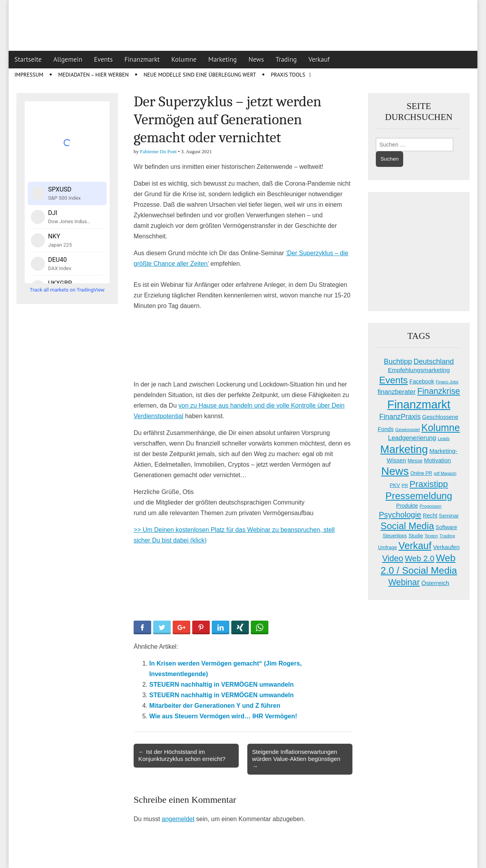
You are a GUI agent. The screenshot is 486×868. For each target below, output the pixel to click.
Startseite (28, 59)
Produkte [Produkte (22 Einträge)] (407, 506)
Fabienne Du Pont (158, 151)
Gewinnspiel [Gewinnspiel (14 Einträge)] (407, 430)
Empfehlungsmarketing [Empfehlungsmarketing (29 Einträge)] (419, 370)
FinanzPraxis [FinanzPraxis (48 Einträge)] (400, 416)
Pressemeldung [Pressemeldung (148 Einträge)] (419, 496)
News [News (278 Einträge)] (395, 471)
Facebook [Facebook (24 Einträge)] (422, 381)
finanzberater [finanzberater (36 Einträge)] (397, 392)
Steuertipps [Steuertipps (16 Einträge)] (395, 536)
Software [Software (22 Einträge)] (446, 527)
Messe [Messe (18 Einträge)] (415, 461)
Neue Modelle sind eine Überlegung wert (200, 75)
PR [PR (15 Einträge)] (405, 485)
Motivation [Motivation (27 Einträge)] (437, 460)
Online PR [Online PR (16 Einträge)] (421, 473)
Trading (286, 59)
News (256, 59)
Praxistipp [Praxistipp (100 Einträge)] (429, 484)
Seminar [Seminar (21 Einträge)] (449, 516)
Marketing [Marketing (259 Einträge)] (404, 449)
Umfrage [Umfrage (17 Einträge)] (388, 548)
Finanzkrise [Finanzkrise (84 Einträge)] (439, 391)
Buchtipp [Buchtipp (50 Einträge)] (398, 361)
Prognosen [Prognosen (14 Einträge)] (431, 506)
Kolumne (184, 59)
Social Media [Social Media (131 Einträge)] (407, 526)
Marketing (222, 59)
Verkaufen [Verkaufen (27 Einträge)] (446, 547)
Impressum (29, 75)
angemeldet (178, 819)
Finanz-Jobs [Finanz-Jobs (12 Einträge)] (447, 382)
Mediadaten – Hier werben (94, 75)
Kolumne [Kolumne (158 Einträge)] (441, 428)
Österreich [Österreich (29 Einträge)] (435, 583)
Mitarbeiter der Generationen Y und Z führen (215, 706)
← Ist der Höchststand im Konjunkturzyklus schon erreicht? (182, 755)
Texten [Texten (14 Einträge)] (431, 536)
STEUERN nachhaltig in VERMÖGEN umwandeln (222, 685)
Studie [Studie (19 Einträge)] (415, 536)
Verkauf (319, 59)
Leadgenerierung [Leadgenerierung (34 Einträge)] (412, 438)
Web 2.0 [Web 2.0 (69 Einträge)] (420, 558)
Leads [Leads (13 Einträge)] (443, 438)
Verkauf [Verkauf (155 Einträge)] (415, 546)
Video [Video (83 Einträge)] (393, 558)
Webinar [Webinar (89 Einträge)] (404, 582)
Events (104, 59)
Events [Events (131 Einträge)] (394, 380)
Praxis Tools (288, 75)
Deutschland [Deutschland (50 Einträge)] (434, 361)
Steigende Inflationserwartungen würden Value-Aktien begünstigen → (296, 759)
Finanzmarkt (142, 59)
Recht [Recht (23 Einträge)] (430, 515)
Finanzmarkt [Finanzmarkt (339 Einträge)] (419, 404)
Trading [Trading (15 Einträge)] (447, 536)
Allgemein (68, 59)
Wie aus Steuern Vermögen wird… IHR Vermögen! (223, 716)
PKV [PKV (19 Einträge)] (395, 485)
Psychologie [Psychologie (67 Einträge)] (400, 515)
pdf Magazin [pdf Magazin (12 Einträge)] (445, 473)
